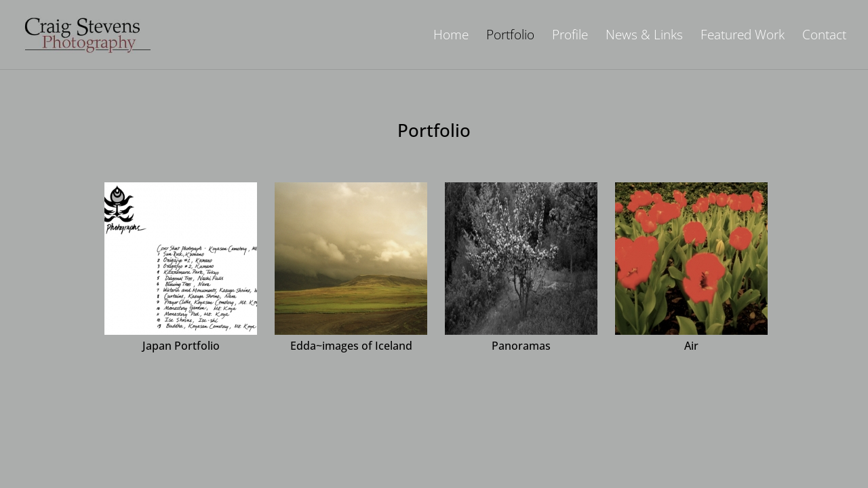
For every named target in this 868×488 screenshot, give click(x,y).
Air (691, 346)
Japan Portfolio (181, 346)
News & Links (644, 37)
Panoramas (521, 346)
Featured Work (743, 37)
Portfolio (510, 37)
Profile (570, 37)
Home (451, 37)
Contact (824, 37)
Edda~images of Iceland (351, 346)
